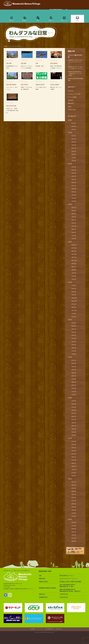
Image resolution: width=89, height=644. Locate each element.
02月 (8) (74, 326)
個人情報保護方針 (49, 629)
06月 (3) (74, 416)
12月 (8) (74, 516)
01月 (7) (74, 482)
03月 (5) (74, 292)
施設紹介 (25, 19)
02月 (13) (74, 248)
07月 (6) (74, 338)
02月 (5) (74, 363)
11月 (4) (74, 198)
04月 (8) (74, 451)
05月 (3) (74, 148)
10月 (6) (74, 273)
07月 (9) (74, 304)
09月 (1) (74, 232)
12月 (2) (74, 161)
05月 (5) (74, 179)
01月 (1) (74, 123)
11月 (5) (74, 351)
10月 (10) (74, 310)
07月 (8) (74, 264)
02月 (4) (74, 445)
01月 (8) (74, 401)
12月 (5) (74, 239)
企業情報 (33, 629)
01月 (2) (74, 167)
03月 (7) (74, 329)
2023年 (70, 204)
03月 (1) (74, 142)
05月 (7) (74, 220)
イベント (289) (72, 97)
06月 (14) (74, 301)
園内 (10, 63)
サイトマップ (40, 629)
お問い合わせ (59, 629)
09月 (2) (74, 154)
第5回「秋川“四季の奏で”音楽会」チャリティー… (56, 68)
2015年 (70, 519)
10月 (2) (74, 195)
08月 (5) (74, 342)
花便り (70, 106)
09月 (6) (74, 270)
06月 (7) (74, 223)
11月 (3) (74, 158)
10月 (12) (74, 469)
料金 (38, 19)
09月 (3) (74, 426)
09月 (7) (74, 466)
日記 (8, 63)
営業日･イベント (64, 19)
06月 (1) (74, 498)
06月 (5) (74, 376)
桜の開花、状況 (40, 66)
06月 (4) (74, 335)
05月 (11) (74, 257)
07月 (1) (74, 151)
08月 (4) (74, 382)
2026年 (70, 120)
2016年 (70, 479)
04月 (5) (74, 176)
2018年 (70, 398)
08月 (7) (74, 267)
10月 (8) (74, 388)
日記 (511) (71, 91)
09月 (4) (74, 345)
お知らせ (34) (72, 110)
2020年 (70, 320)
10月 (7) (74, 429)
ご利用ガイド (51, 19)
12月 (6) (74, 354)
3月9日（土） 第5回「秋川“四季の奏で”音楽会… (12, 111)
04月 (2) (74, 217)
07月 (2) (74, 186)
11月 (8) (74, 276)
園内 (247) (71, 103)
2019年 (70, 357)
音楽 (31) (71, 100)
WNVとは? (12, 19)
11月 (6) (74, 236)
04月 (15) (74, 254)
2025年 (70, 133)
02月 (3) (74, 126)
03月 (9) (74, 173)
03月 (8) (74, 251)
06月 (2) (74, 182)
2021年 (70, 282)
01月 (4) (74, 285)
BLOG (77, 19)
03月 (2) (74, 129)
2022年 (70, 242)
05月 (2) (74, 373)
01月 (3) (74, 245)
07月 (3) (74, 226)
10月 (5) (74, 348)
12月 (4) (74, 541)
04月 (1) (74, 332)
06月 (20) (74, 260)
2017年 (70, 438)
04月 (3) (74, 145)
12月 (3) (74, 201)
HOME (5, 46)
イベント (26, 85)
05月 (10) (74, 298)
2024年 (70, 164)
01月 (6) (74, 323)
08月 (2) (74, 189)
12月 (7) (74, 476)
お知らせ (55, 63)
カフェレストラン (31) (74, 94)
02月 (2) (74, 139)
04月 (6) (74, 491)
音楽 (15, 106)
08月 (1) (74, 423)
